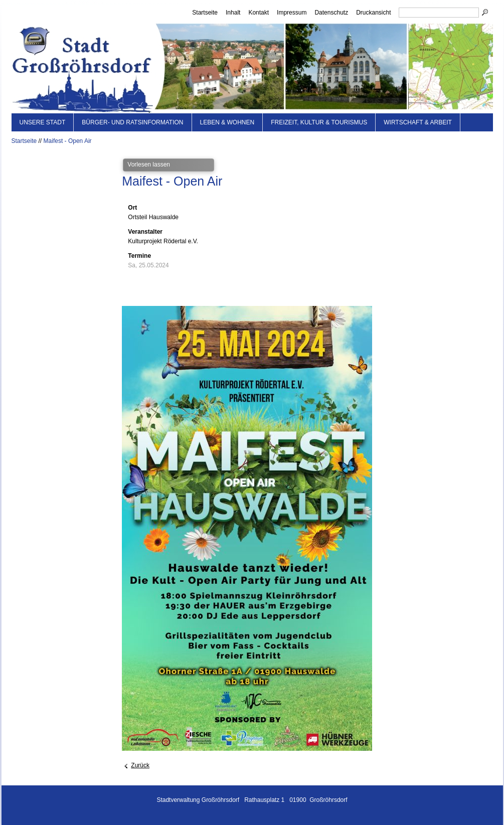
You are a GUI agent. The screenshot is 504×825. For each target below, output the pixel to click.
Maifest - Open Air (68, 141)
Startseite (205, 13)
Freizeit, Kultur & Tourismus (319, 122)
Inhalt (233, 13)
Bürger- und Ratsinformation (132, 122)
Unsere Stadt (43, 122)
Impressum (292, 13)
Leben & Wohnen (227, 122)
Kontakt (259, 13)
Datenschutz (331, 13)
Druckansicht (373, 13)
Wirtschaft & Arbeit (418, 122)
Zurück (140, 765)
